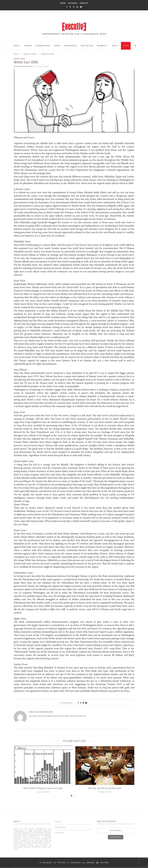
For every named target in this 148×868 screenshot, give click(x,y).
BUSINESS (28, 46)
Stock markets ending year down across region (43, 788)
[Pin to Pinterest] (83, 703)
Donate (63, 3)
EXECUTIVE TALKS (87, 46)
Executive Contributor (26, 67)
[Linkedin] (77, 7)
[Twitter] (70, 7)
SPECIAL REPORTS (71, 46)
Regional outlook (30, 54)
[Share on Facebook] (78, 703)
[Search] (135, 46)
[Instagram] (74, 7)
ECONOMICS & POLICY (43, 46)
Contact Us (84, 3)
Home (16, 54)
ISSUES (16, 46)
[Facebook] (67, 7)
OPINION (57, 46)
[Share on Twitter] (81, 703)
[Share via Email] (86, 703)
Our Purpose (73, 3)
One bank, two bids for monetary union (105, 788)
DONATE (126, 46)
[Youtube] (81, 7)
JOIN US (115, 46)
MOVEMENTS (102, 46)
